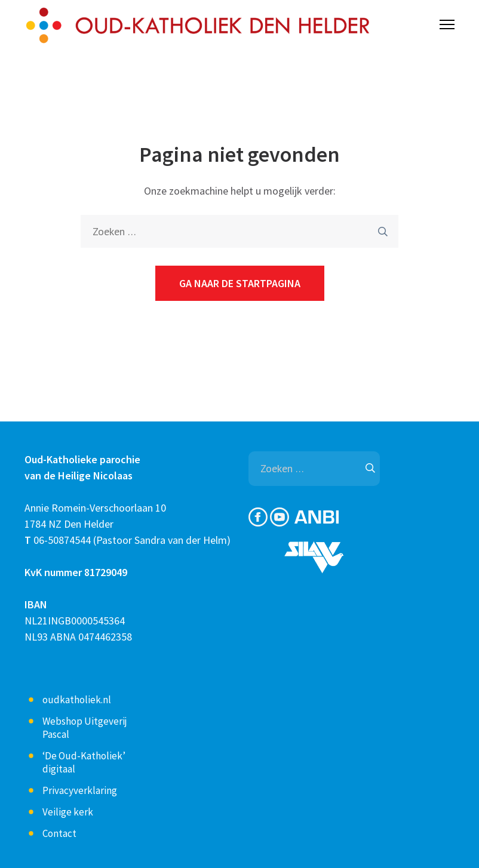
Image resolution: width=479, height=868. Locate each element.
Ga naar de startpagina (240, 283)
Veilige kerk (68, 812)
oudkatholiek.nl (77, 700)
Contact (59, 833)
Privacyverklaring (80, 790)
